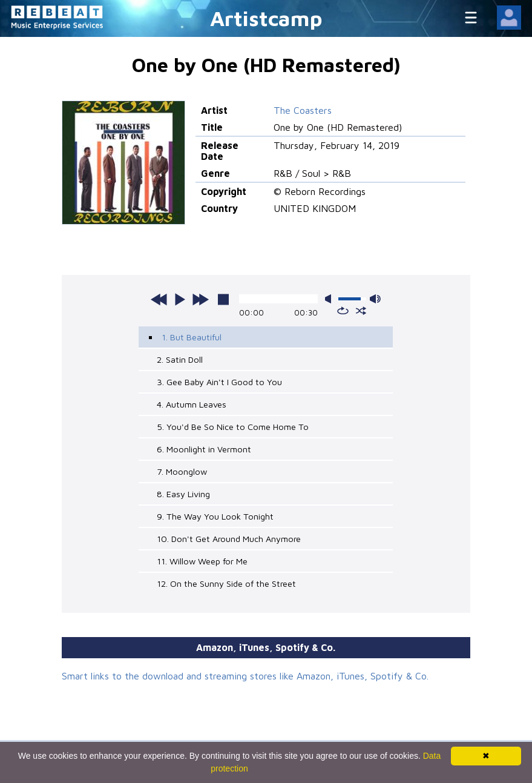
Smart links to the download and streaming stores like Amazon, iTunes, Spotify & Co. (245, 676)
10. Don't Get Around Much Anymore (229, 539)
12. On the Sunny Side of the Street (226, 583)
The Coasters (303, 110)
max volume (375, 299)
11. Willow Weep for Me (202, 561)
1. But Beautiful (192, 337)
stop (223, 299)
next (200, 299)
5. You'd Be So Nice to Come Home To (233, 427)
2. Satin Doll (180, 359)
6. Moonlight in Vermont (204, 449)
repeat (343, 311)
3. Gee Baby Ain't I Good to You (219, 382)
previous (159, 299)
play (180, 299)
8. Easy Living (183, 494)
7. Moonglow (182, 471)
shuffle (361, 311)
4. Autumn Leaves (192, 404)
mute (330, 299)
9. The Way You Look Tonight (215, 516)
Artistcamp (266, 18)
